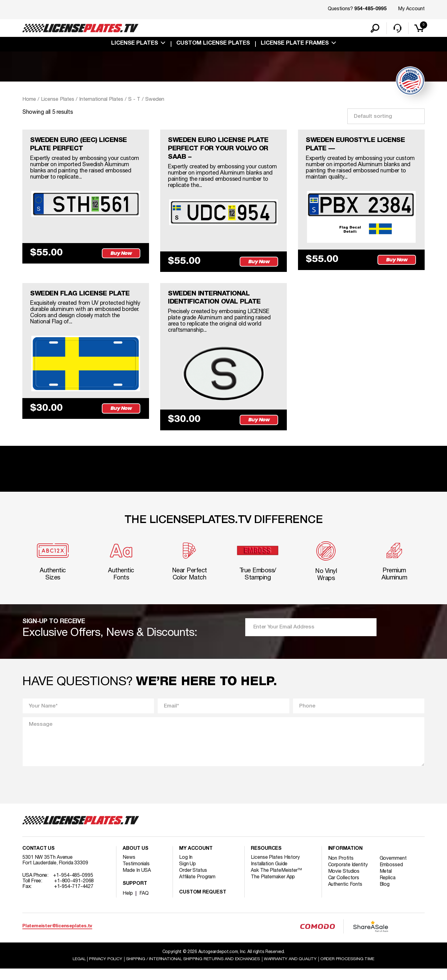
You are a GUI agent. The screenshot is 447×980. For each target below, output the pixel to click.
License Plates (135, 44)
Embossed (392, 876)
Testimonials (136, 875)
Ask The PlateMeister (277, 882)
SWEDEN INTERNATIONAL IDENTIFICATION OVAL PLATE (216, 300)
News (129, 869)
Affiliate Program (198, 888)
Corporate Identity (348, 876)
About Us (135, 860)
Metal (386, 883)
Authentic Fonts (345, 896)
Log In (186, 869)
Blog (385, 896)
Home (29, 100)
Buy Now (122, 255)
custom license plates (213, 44)
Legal (78, 970)
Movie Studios (344, 883)
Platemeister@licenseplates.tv (57, 937)
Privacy (105, 970)
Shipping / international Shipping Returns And (193, 970)
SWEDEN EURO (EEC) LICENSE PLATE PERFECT (81, 146)
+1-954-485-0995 (73, 887)
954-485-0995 (370, 9)
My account (196, 860)
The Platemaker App (273, 888)
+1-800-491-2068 (74, 892)
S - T (137, 100)
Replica (388, 889)
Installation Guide (269, 875)
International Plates (103, 100)
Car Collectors (344, 889)
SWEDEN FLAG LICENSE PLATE (82, 296)
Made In (137, 882)
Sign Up (187, 875)
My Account (411, 9)
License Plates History (275, 869)
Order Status (193, 882)
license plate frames (295, 44)
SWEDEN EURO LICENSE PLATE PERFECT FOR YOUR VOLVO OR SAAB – (220, 150)
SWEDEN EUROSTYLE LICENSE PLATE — (357, 146)
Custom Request (203, 904)
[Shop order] (386, 117)
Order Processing (348, 970)
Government (393, 870)
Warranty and (291, 970)
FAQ (144, 905)
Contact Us (38, 860)
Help (128, 905)
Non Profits (341, 870)
